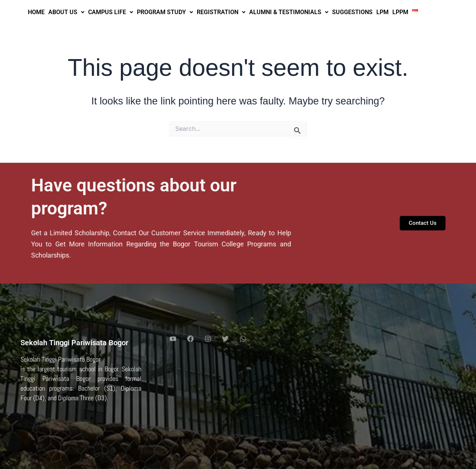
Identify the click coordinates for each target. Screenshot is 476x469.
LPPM (400, 12)
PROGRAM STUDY (165, 12)
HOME (36, 12)
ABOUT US (66, 12)
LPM (382, 12)
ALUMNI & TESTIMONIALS (289, 12)
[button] (66, 12)
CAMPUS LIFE (111, 12)
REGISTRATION (221, 12)
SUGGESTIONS (352, 12)
